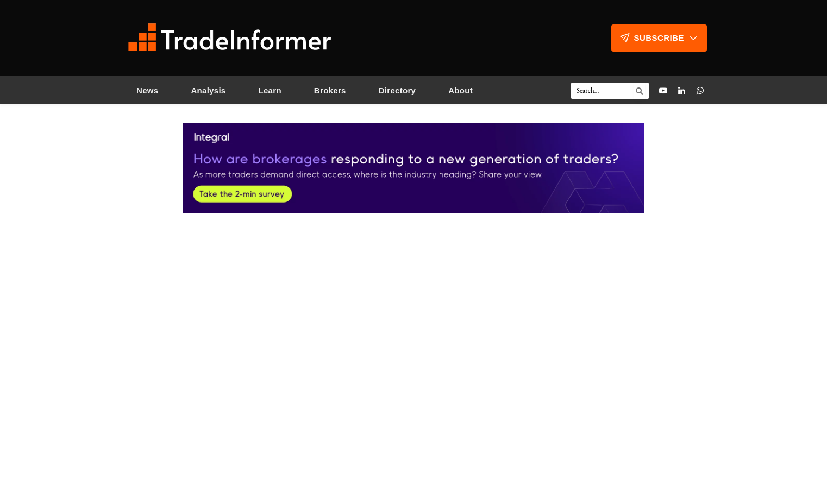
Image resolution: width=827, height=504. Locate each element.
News (147, 90)
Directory (397, 90)
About (461, 90)
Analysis (208, 90)
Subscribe (659, 38)
